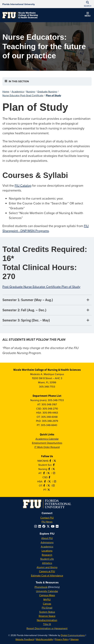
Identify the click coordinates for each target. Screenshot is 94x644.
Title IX (47, 624)
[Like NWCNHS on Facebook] (51, 461)
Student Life (47, 559)
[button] (88, 15)
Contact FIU (47, 518)
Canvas (47, 604)
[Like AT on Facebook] (44, 473)
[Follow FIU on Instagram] (36, 526)
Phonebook (41, 587)
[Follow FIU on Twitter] (49, 526)
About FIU (47, 538)
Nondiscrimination (47, 620)
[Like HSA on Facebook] (45, 481)
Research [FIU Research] (47, 555)
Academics (18, 91)
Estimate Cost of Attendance (47, 575)
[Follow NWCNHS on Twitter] (55, 461)
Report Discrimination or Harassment (47, 628)
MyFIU (47, 599)
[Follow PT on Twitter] (49, 490)
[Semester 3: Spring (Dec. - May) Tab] (47, 320)
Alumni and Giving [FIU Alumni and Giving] (47, 567)
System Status (47, 612)
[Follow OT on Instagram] (54, 485)
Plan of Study (53, 95)
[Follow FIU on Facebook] (44, 526)
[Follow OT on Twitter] (49, 485)
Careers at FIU (47, 571)
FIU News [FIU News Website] (47, 522)
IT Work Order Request (47, 447)
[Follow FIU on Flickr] (58, 526)
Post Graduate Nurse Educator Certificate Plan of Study (41, 287)
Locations (47, 551)
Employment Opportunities (47, 443)
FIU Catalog (23, 185)
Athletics (47, 563)
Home (6, 91)
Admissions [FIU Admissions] (47, 542)
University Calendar (47, 591)
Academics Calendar (47, 439)
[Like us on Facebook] (50, 477)
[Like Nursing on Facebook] (49, 469)
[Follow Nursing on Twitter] (54, 469)
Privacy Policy (62, 639)
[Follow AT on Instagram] (54, 473)
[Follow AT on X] (49, 473)
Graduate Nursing (47, 91)
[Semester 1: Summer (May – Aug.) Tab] (47, 300)
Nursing (31, 91)
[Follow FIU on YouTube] (53, 526)
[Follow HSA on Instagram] (55, 481)
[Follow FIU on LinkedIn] (40, 526)
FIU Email (47, 608)
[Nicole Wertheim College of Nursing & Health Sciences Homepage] (20, 15)
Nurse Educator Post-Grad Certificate (23, 95)
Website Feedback (25, 639)
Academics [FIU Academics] (47, 547)
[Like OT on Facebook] (45, 485)
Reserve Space (47, 616)
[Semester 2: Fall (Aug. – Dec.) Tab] (47, 310)
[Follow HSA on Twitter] (50, 481)
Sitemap (74, 639)
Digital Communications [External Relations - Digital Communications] (73, 635)
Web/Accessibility (45, 639)
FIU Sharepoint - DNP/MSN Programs (46, 228)
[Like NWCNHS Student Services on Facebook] (54, 465)
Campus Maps (47, 595)
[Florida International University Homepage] (19, 4)
